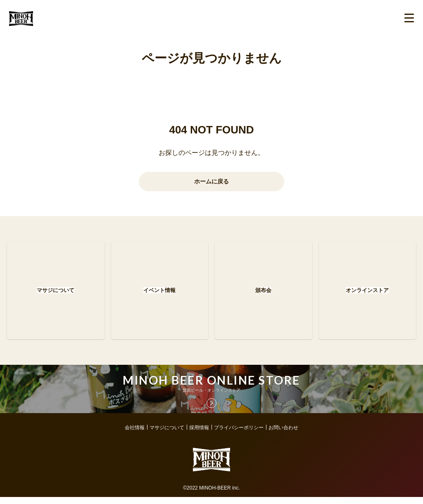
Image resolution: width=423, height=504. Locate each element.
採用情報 (199, 435)
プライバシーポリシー (239, 435)
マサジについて (167, 435)
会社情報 (135, 435)
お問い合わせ (283, 435)
